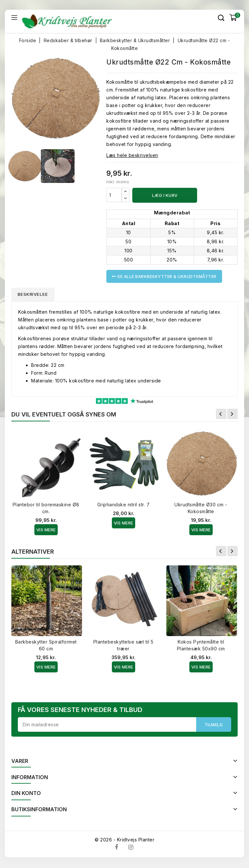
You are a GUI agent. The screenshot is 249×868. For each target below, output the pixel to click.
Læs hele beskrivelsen (132, 155)
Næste (232, 415)
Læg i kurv (165, 195)
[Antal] (114, 195)
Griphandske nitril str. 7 (124, 506)
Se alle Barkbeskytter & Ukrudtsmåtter (164, 276)
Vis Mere (46, 531)
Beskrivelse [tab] (35, 295)
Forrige (221, 415)
